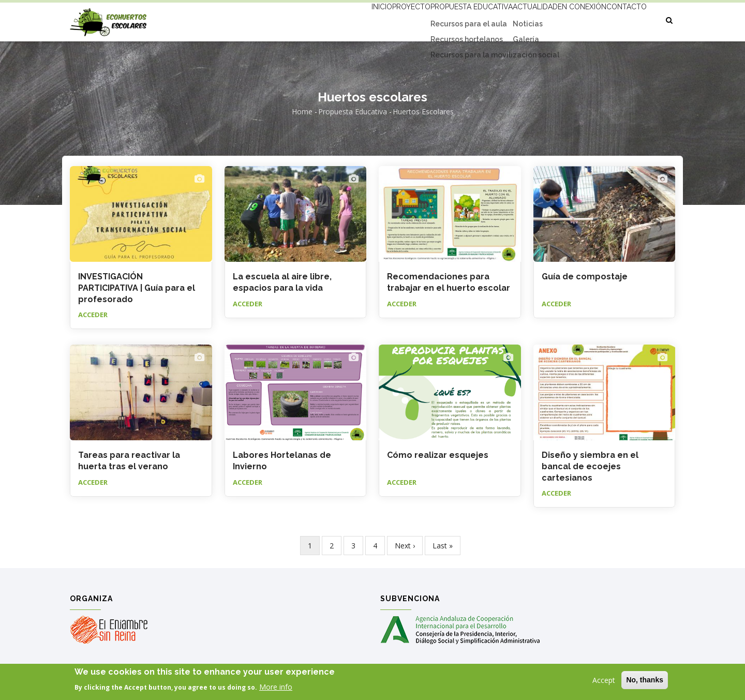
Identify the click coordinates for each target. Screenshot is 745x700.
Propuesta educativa (436, 19)
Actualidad (510, 19)
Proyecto (366, 19)
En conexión (567, 19)
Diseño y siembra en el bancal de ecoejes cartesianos (590, 466)
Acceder (93, 315)
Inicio (325, 19)
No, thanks (645, 680)
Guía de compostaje (585, 277)
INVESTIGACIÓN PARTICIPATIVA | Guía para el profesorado (137, 288)
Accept (604, 681)
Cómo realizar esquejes (438, 455)
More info (276, 687)
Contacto (622, 19)
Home (302, 111)
